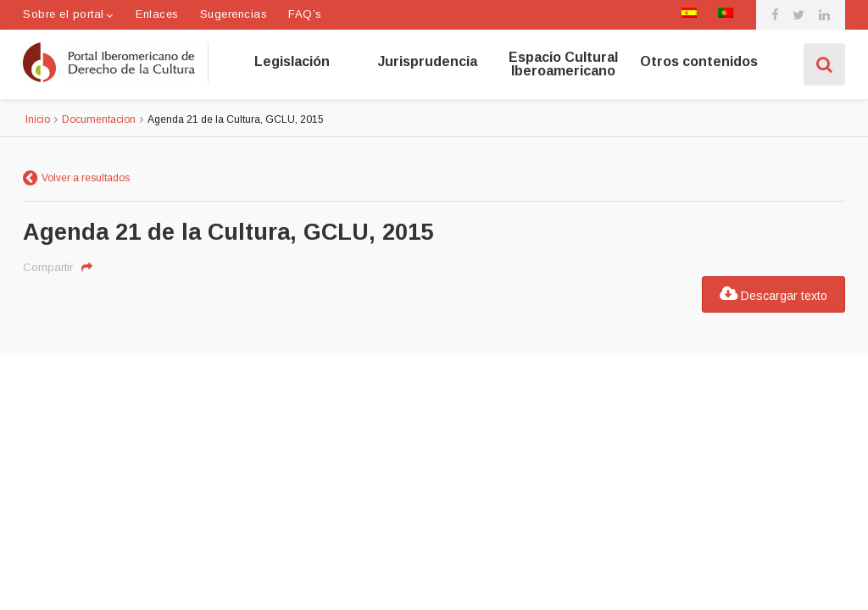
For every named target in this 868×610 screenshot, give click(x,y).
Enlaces (157, 14)
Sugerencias (234, 14)
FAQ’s (305, 14)
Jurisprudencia (428, 62)
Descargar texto (773, 294)
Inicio (38, 119)
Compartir (48, 267)
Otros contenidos (699, 62)
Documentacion (99, 119)
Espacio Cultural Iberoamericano (563, 64)
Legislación (292, 62)
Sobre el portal (64, 14)
